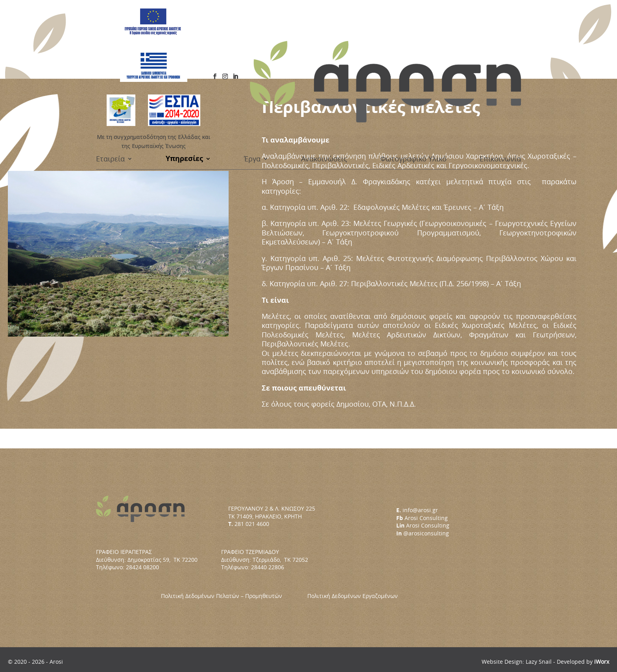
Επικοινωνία (500, 62)
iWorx (602, 662)
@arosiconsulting (426, 533)
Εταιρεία (110, 62)
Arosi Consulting (426, 518)
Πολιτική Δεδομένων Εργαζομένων (353, 596)
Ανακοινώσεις (324, 62)
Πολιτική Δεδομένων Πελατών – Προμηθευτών (234, 596)
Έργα (252, 62)
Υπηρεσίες (184, 62)
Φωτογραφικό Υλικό (413, 62)
